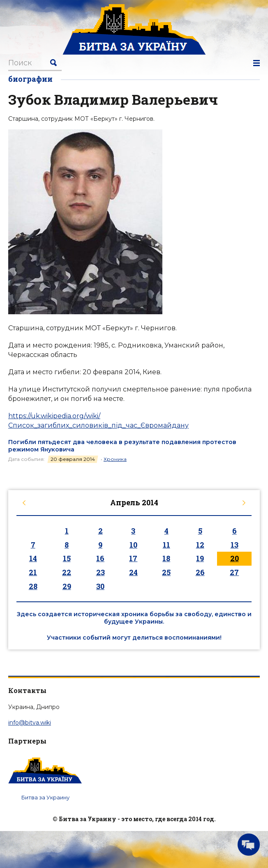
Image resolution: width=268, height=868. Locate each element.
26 (200, 572)
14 (33, 558)
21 (33, 572)
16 (100, 558)
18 (166, 558)
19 (200, 558)
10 (133, 545)
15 (67, 558)
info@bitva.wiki (30, 723)
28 (33, 586)
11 (166, 545)
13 (234, 545)
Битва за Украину (45, 797)
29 (67, 586)
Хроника (115, 459)
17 (133, 558)
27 (234, 572)
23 (100, 572)
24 (133, 572)
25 (166, 572)
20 (234, 558)
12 (200, 545)
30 (100, 586)
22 (67, 572)
